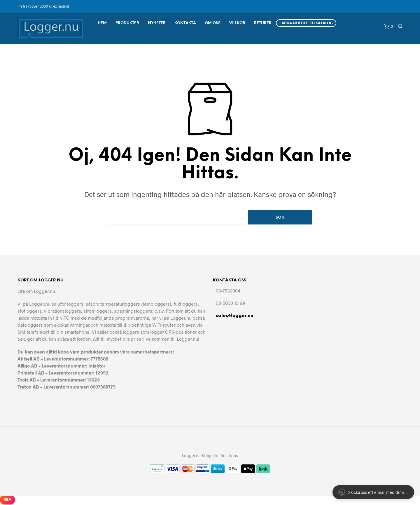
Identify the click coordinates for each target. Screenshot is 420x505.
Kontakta (185, 23)
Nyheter (157, 23)
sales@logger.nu (235, 316)
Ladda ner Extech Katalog (306, 23)
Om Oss (213, 23)
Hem (102, 23)
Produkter (127, 23)
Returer (263, 23)
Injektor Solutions (222, 456)
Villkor (237, 23)
